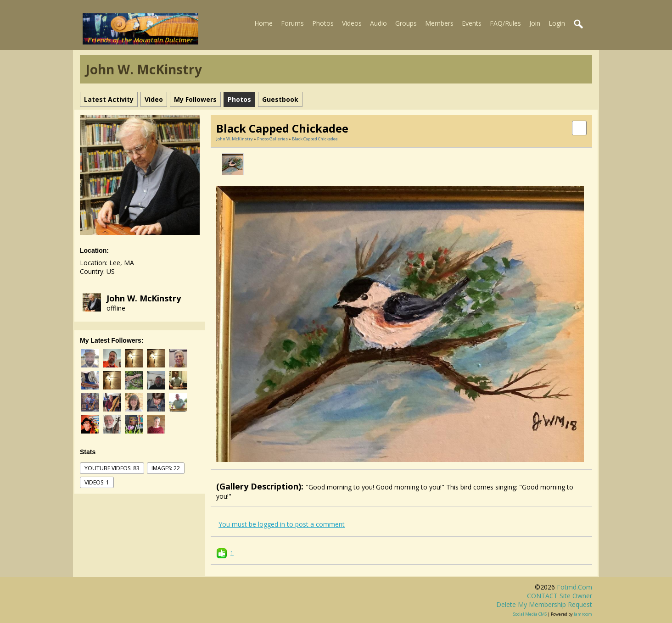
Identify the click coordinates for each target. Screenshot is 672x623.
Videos (352, 23)
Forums (292, 23)
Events (472, 23)
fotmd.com (574, 587)
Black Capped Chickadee (315, 139)
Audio (378, 23)
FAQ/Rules (505, 23)
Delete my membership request (544, 604)
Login (557, 23)
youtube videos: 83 (112, 468)
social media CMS (530, 614)
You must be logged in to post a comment (282, 524)
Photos (323, 23)
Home (263, 23)
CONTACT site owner (560, 596)
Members (439, 23)
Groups (406, 23)
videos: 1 (97, 482)
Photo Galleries (272, 139)
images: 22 (166, 468)
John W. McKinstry (144, 298)
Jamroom (583, 614)
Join (535, 23)
